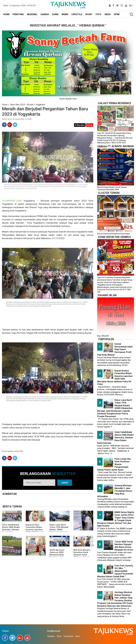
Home (5, 105)
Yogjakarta (40, 105)
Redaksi (51, 636)
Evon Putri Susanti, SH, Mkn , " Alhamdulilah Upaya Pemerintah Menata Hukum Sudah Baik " (115, 571)
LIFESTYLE (77, 14)
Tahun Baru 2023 (17, 105)
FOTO (98, 14)
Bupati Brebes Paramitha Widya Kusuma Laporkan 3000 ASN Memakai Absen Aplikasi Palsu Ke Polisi (36, 531)
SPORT (89, 14)
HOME (6, 14)
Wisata (30, 105)
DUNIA (55, 14)
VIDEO (108, 14)
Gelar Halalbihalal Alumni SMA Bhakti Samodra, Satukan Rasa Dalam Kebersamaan (11, 530)
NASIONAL (32, 14)
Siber (59, 636)
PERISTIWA (18, 14)
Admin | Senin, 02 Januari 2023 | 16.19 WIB (17, 119)
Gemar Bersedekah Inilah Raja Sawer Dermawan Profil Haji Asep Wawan (115, 349)
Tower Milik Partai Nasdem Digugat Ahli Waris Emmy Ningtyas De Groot (124, 546)
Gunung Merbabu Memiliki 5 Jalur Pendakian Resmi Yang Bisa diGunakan (115, 491)
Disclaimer (68, 636)
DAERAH (45, 14)
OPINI (117, 14)
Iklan (77, 636)
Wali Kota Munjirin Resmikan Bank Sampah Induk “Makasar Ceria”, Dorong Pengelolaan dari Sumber (83, 556)
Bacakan (80, 125)
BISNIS (65, 14)
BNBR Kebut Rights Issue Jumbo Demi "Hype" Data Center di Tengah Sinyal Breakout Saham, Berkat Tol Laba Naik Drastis (116, 519)
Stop (90, 125)
